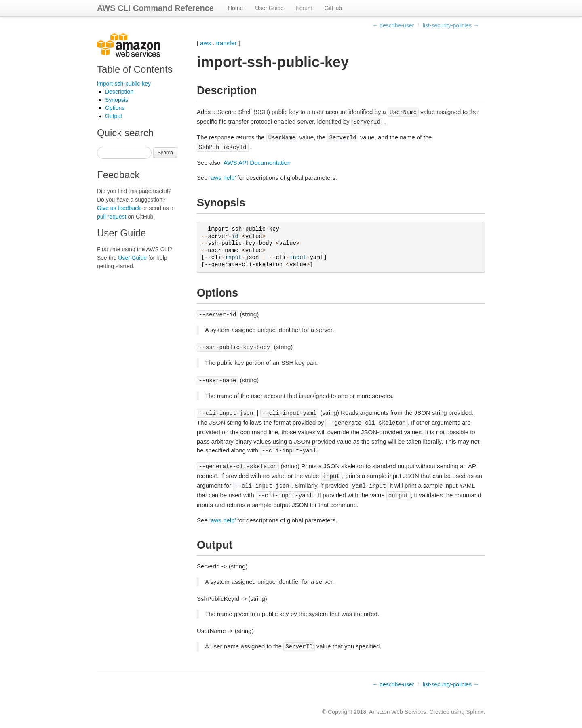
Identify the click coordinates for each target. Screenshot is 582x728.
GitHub (333, 8)
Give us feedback (119, 208)
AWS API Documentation (257, 163)
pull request (112, 217)
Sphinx (475, 712)
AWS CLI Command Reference (155, 8)
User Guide (269, 8)
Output (114, 116)
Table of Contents (135, 69)
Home (235, 8)
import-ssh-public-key (124, 84)
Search (165, 153)
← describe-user (393, 25)
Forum (304, 8)
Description (119, 92)
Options (115, 108)
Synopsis (117, 100)
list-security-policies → (451, 25)
